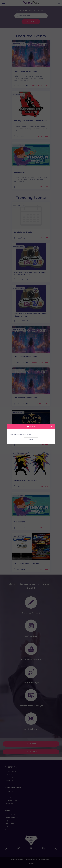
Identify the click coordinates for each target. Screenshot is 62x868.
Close (31, 439)
